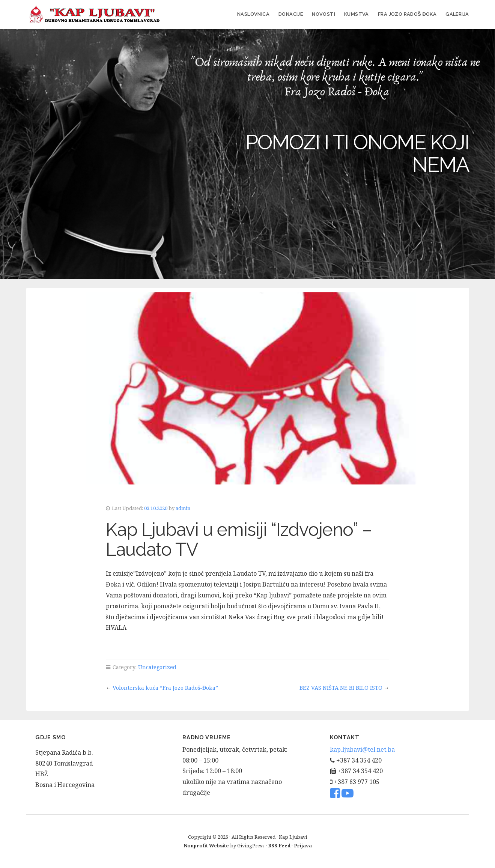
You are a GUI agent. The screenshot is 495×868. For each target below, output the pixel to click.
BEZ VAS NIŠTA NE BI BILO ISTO (341, 688)
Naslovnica (253, 14)
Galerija (457, 14)
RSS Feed (279, 845)
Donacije (291, 14)
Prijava (303, 845)
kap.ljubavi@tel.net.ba (362, 749)
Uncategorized (157, 667)
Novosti (323, 14)
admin (183, 508)
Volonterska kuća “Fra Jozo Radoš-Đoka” (165, 688)
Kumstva (357, 14)
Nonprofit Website (206, 845)
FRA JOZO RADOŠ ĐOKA (407, 14)
